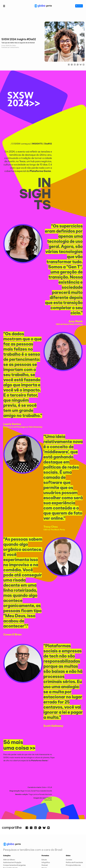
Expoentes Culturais (11, 844)
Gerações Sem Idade (11, 849)
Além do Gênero (9, 833)
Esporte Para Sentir (10, 841)
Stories (44, 841)
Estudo (44, 833)
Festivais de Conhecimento (10, 47)
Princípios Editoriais (73, 838)
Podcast (45, 838)
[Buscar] (75, 6)
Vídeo (44, 847)
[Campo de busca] (78, 6)
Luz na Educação (9, 852)
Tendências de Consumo (12, 855)
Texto (44, 844)
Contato (69, 833)
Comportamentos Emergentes (14, 838)
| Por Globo (13, 46)
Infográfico (46, 836)
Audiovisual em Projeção (12, 836)
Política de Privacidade (74, 836)
